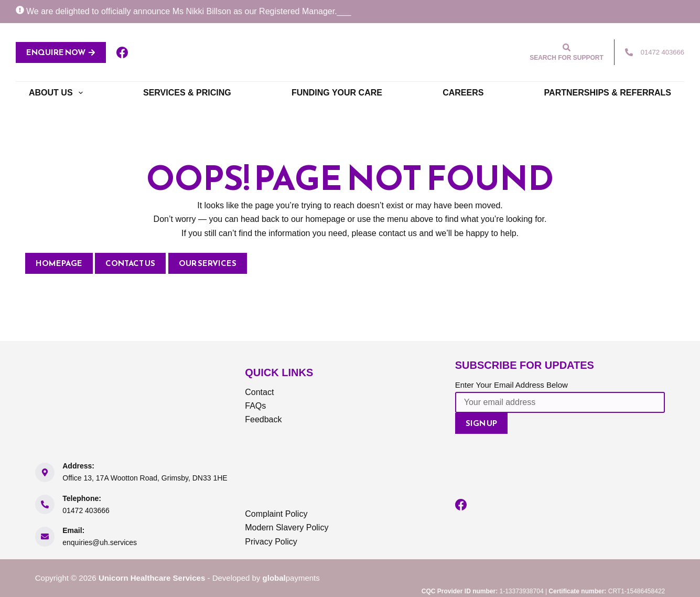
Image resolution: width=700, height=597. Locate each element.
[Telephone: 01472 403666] (45, 505)
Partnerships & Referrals (608, 93)
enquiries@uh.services (100, 542)
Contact (259, 392)
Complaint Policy (276, 514)
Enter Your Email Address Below (511, 385)
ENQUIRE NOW (61, 52)
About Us (58, 93)
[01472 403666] (629, 52)
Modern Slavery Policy (287, 527)
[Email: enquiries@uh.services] (45, 537)
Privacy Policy (271, 542)
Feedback (263, 419)
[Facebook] (122, 52)
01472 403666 (663, 52)
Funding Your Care (337, 93)
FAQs (255, 406)
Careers (463, 93)
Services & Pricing (187, 93)
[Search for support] (567, 52)
